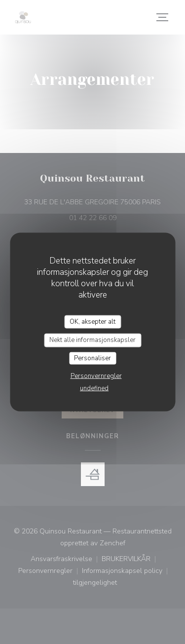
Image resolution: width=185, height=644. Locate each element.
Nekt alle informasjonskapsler (92, 340)
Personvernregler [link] (96, 376)
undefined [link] (94, 388)
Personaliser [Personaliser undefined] (92, 358)
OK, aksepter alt (92, 321)
